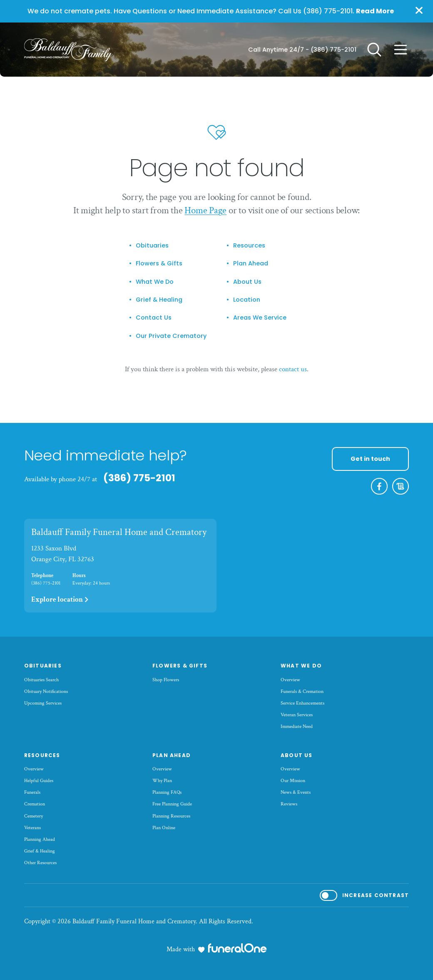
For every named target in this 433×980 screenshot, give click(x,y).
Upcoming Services (43, 703)
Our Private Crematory (171, 336)
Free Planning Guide (172, 804)
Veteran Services (297, 715)
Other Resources (40, 863)
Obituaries (152, 245)
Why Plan (162, 781)
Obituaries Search (41, 680)
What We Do (155, 282)
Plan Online (164, 828)
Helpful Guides (39, 781)
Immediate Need (297, 726)
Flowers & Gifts (159, 263)
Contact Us (154, 317)
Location (247, 300)
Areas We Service (260, 317)
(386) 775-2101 (333, 50)
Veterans (32, 828)
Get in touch (370, 459)
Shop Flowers (166, 680)
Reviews (289, 804)
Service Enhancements (302, 703)
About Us (247, 282)
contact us (293, 369)
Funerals (32, 792)
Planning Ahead (40, 839)
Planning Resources (171, 816)
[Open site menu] (401, 50)
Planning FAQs (167, 792)
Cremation (35, 804)
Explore (60, 600)
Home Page (205, 210)
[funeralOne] (237, 948)
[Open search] (374, 50)
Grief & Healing (159, 300)
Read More (375, 11)
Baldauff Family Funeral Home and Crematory (119, 532)
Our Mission (293, 781)
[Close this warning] (419, 11)
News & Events (296, 792)
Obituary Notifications (46, 691)
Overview (290, 680)
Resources (249, 245)
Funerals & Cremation (302, 691)
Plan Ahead (251, 263)
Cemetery (34, 816)
